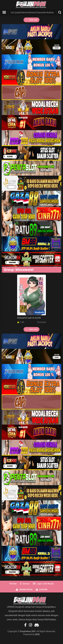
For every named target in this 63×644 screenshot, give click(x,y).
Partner (13, 584)
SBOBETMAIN (24, 589)
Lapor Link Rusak (43, 584)
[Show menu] (4, 12)
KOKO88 (42, 589)
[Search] (32, 12)
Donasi (25, 584)
